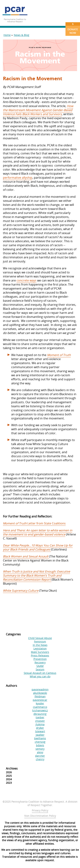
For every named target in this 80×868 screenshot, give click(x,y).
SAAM (40, 666)
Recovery (40, 662)
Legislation (40, 648)
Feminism (40, 641)
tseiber (40, 717)
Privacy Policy (40, 810)
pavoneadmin (40, 689)
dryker (40, 728)
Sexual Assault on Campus (40, 673)
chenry (40, 759)
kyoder (40, 703)
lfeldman (40, 696)
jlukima (40, 724)
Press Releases (40, 655)
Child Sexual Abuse (40, 638)
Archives (12, 768)
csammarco (40, 707)
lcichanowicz (40, 710)
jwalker (40, 735)
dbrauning (40, 714)
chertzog (40, 742)
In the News (40, 645)
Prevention (40, 659)
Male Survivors (40, 652)
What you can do (40, 676)
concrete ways (26, 280)
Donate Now (73, 28)
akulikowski (40, 693)
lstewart (40, 731)
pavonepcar (40, 700)
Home (7, 35)
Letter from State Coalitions (34, 523)
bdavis (40, 745)
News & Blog (22, 35)
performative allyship (18, 178)
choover (40, 721)
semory (40, 749)
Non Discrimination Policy (40, 816)
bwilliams (40, 738)
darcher (40, 756)
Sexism (40, 669)
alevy (40, 752)
